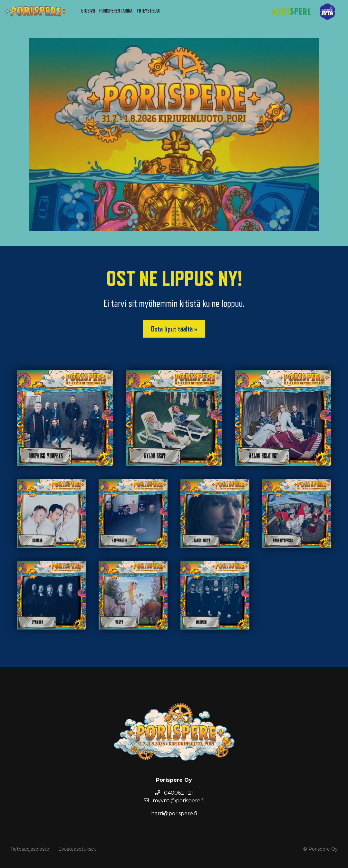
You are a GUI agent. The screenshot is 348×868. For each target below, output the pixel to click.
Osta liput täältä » (174, 329)
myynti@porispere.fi (174, 801)
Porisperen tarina (116, 11)
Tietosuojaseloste (30, 849)
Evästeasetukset (77, 849)
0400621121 (174, 793)
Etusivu (88, 11)
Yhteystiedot (149, 11)
